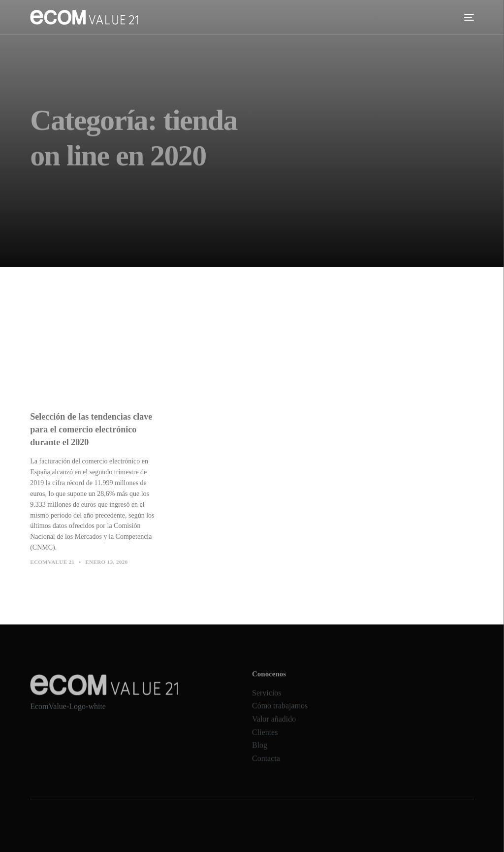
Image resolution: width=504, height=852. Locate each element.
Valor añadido (274, 726)
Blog (260, 752)
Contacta (266, 766)
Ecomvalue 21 (52, 565)
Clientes (265, 739)
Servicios (267, 700)
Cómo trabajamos (280, 713)
